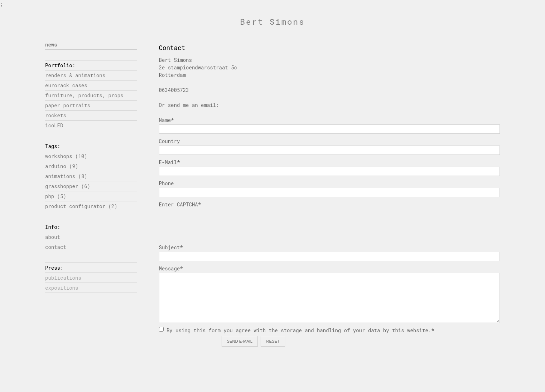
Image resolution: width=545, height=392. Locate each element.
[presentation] (213, 223)
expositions (62, 288)
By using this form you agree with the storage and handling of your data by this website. (297, 330)
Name (167, 120)
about (53, 237)
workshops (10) (66, 156)
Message (171, 268)
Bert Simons (273, 22)
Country (170, 141)
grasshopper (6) (68, 186)
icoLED (54, 125)
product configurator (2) (81, 206)
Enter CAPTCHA (180, 204)
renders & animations (75, 75)
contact (56, 247)
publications (63, 278)
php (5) (56, 196)
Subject (171, 247)
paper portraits (68, 105)
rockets (56, 115)
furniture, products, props (84, 95)
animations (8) (66, 176)
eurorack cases (66, 85)
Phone (167, 183)
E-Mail (170, 162)
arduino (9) (62, 166)
